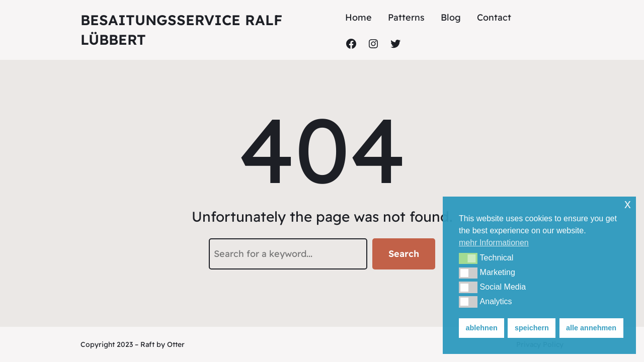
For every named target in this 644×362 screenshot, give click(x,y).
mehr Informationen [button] (494, 243)
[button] (468, 258)
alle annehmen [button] (591, 328)
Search (404, 254)
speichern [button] (532, 328)
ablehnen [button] (482, 328)
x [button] (628, 204)
